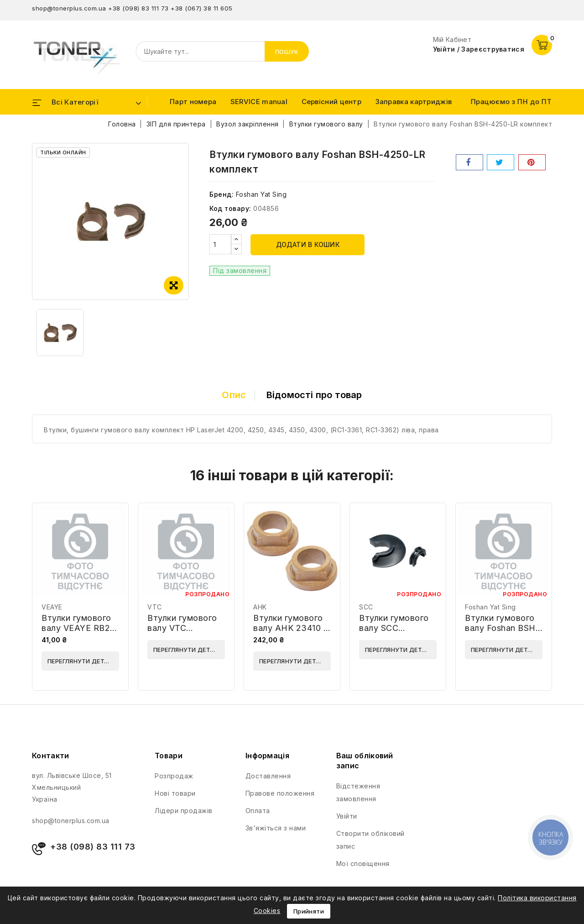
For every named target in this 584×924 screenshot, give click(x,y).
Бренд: (222, 194)
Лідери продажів (184, 811)
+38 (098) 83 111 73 (138, 8)
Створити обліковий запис (370, 840)
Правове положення (280, 793)
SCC (366, 607)
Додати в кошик (308, 244)
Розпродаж (174, 776)
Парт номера (193, 102)
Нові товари (175, 793)
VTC (155, 607)
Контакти (50, 756)
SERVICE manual (259, 102)
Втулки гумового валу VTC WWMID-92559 (182, 628)
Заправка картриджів (414, 102)
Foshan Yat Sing (261, 194)
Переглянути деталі (81, 661)
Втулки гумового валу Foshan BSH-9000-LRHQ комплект (502, 633)
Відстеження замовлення (358, 792)
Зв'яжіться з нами (276, 828)
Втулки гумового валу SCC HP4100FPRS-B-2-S (397, 633)
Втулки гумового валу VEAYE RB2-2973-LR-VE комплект (78, 633)
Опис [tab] (234, 395)
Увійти (347, 816)
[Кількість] (220, 244)
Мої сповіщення (363, 864)
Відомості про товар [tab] (314, 395)
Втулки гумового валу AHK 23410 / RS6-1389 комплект (290, 633)
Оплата (258, 811)
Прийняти (309, 911)
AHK (260, 607)
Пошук (287, 52)
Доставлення (268, 776)
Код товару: (230, 208)
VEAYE (52, 607)
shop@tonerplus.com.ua (69, 8)
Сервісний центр (332, 102)
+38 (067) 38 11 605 (202, 8)
